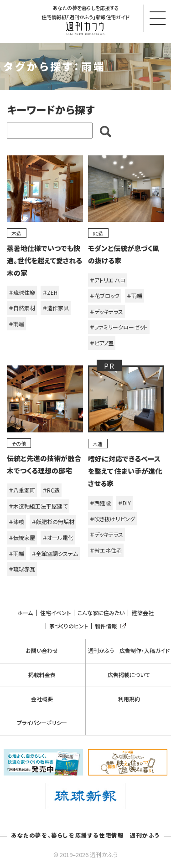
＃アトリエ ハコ (108, 280)
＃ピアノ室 (102, 343)
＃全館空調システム (55, 553)
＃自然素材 (22, 308)
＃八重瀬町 (22, 490)
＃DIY (124, 503)
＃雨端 (16, 324)
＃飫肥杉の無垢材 (53, 521)
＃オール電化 (58, 537)
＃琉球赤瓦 (22, 569)
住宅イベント (55, 613)
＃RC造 (51, 490)
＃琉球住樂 (22, 292)
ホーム (25, 613)
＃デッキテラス (106, 311)
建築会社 (143, 613)
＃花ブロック (105, 295)
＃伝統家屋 (22, 537)
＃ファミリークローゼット (119, 327)
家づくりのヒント (69, 626)
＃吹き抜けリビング (112, 519)
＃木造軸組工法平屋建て (38, 506)
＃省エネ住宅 (106, 550)
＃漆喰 (16, 521)
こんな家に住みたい (101, 613)
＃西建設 (100, 503)
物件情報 (109, 626)
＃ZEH (50, 292)
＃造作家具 (56, 308)
